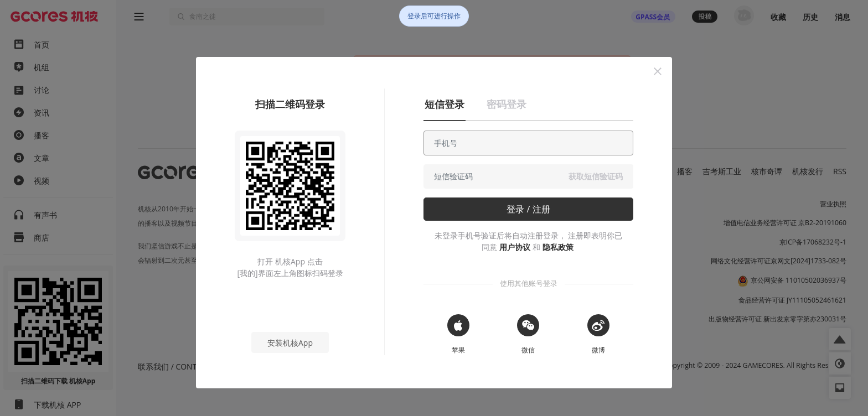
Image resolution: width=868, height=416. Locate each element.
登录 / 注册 (528, 209)
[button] (658, 71)
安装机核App (290, 343)
